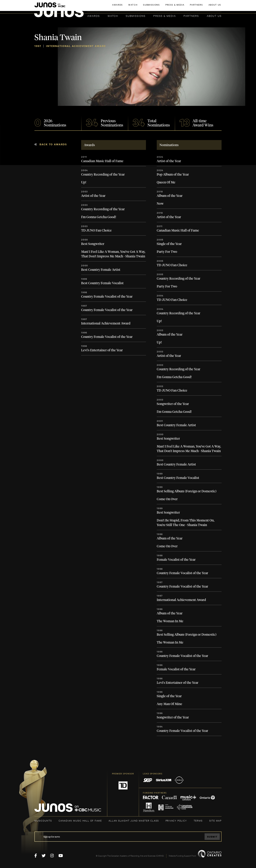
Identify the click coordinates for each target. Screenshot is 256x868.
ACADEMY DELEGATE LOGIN (206, 8)
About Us (214, 16)
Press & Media (165, 16)
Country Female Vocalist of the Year (107, 297)
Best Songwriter (93, 244)
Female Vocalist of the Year (176, 560)
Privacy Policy (176, 820)
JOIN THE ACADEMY (176, 8)
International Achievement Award (106, 323)
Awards (94, 16)
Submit (212, 837)
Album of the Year (170, 196)
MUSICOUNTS (43, 820)
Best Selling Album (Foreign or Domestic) (187, 491)
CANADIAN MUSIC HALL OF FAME (80, 820)
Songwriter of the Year (173, 404)
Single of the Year (169, 244)
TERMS (198, 820)
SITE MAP (215, 820)
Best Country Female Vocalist (102, 283)
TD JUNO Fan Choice (96, 231)
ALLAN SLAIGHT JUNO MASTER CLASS (134, 820)
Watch (113, 16)
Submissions (136, 16)
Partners (191, 16)
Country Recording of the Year (103, 175)
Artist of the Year (93, 196)
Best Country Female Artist (101, 270)
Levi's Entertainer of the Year (102, 350)
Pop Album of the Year (173, 175)
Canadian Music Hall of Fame (102, 161)
